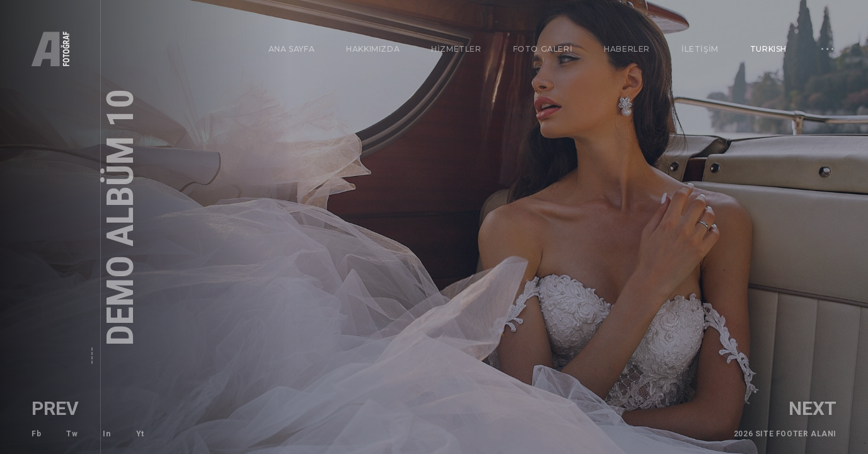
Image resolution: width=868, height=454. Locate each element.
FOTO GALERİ (543, 49)
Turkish (765, 45)
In (107, 434)
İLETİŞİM (699, 48)
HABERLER (627, 49)
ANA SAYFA (292, 49)
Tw (72, 434)
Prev (34, 408)
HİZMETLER (456, 49)
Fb (36, 434)
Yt (140, 434)
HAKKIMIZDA (373, 49)
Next (834, 408)
